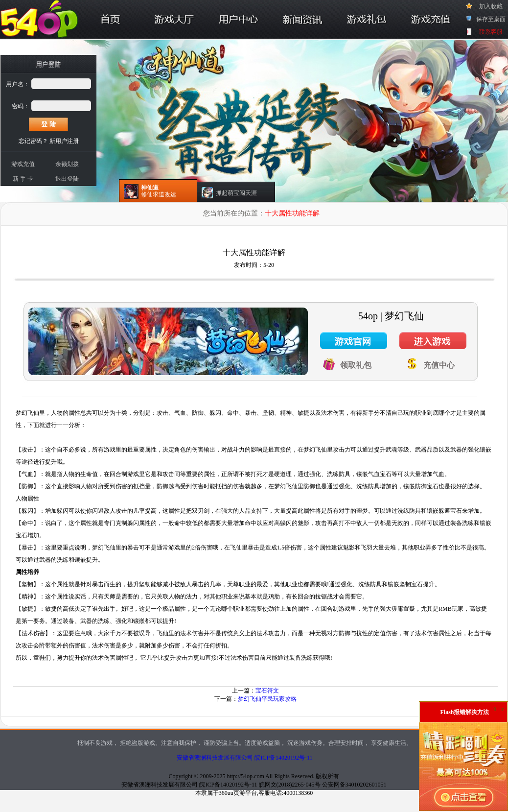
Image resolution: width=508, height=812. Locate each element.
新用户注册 (64, 141)
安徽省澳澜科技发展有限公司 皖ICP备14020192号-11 (244, 758)
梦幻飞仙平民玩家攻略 (267, 699)
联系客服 (491, 32)
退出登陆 (67, 179)
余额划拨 (67, 164)
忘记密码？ (33, 141)
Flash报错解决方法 (464, 712)
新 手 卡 (23, 179)
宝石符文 (267, 691)
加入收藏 (491, 6)
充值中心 (439, 365)
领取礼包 (356, 365)
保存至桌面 (491, 19)
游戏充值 (23, 164)
